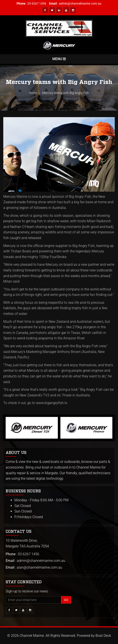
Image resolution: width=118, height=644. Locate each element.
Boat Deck (103, 636)
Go (66, 600)
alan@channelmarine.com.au (39, 567)
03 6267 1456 (37, 3)
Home (33, 93)
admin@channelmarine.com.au (80, 3)
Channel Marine (32, 636)
